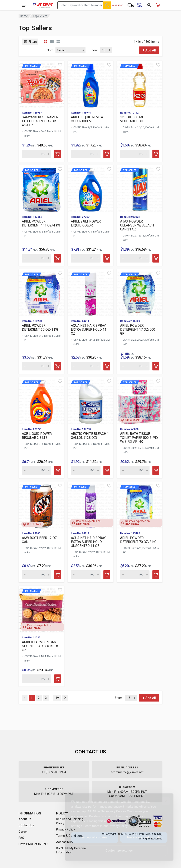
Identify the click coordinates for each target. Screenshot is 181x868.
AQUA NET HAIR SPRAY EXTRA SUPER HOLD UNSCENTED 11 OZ (88, 542)
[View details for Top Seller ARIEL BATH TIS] (140, 401)
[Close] (162, 801)
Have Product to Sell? (33, 844)
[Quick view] (60, 65)
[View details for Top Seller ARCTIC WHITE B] (90, 401)
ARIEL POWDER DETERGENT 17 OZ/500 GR (138, 330)
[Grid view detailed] (52, 42)
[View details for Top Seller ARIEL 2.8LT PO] (90, 188)
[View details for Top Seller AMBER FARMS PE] (41, 609)
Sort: (50, 50)
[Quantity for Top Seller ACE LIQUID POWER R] (37, 470)
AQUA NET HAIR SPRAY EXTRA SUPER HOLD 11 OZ (89, 330)
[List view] (58, 42)
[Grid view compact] (46, 42)
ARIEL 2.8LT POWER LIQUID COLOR (86, 223)
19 (57, 698)
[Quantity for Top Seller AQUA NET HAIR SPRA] (86, 366)
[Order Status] (130, 5)
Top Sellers (40, 16)
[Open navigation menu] (24, 5)
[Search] (107, 5)
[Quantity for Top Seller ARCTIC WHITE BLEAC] (86, 470)
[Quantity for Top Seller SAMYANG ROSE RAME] (37, 154)
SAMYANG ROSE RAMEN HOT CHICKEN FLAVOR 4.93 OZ (40, 121)
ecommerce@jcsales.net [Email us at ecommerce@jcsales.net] (127, 772)
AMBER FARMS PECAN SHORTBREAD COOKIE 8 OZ (40, 646)
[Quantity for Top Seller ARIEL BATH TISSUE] (135, 470)
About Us (25, 819)
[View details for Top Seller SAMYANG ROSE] (41, 84)
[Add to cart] (58, 154)
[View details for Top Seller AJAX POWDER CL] (140, 188)
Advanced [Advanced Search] (118, 5)
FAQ (21, 838)
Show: (94, 50)
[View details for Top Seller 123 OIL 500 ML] (140, 84)
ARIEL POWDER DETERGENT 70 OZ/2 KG (138, 540)
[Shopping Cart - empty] (158, 5)
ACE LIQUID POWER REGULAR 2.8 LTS (37, 436)
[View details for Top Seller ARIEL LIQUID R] (90, 84)
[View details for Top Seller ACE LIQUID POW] (41, 401)
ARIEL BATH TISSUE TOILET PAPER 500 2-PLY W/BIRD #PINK (139, 438)
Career (23, 832)
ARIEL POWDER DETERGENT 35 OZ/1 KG (40, 328)
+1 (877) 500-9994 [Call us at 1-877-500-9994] (54, 772)
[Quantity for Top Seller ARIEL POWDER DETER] (37, 258)
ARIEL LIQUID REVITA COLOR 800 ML (87, 119)
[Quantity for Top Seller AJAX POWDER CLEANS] (135, 258)
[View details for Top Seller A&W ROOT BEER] (41, 505)
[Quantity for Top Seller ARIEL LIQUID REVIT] (86, 154)
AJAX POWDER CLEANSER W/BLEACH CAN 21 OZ (137, 225)
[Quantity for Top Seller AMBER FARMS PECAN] (37, 679)
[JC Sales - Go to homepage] (43, 5)
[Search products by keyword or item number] (84, 5)
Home (24, 16)
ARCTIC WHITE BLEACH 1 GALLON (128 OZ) (90, 436)
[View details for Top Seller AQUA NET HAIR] (90, 293)
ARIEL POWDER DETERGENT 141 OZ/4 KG (41, 223)
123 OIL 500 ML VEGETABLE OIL (132, 119)
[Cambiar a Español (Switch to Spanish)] (140, 5)
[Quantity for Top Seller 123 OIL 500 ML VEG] (135, 154)
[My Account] (149, 5)
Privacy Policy (115, 826)
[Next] (65, 698)
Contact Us (26, 825)
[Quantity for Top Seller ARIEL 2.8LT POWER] (86, 258)
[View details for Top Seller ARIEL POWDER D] (41, 188)
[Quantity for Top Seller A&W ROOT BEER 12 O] (37, 575)
